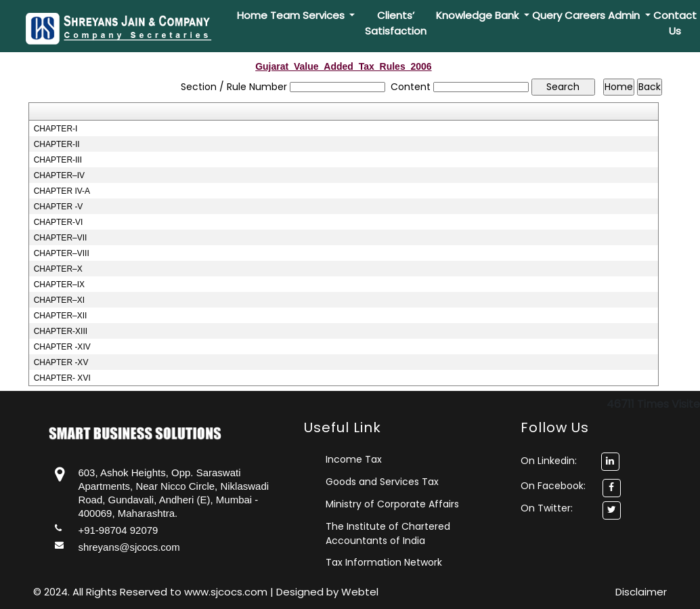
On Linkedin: (570, 461)
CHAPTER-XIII (61, 331)
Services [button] (325, 15)
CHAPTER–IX (59, 285)
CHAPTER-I (56, 129)
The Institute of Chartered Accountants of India (388, 533)
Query (547, 15)
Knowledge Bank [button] (479, 15)
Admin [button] (625, 15)
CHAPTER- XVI (62, 378)
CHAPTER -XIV (62, 347)
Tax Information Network (384, 562)
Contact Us (675, 23)
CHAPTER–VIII (62, 253)
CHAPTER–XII (61, 316)
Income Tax (354, 459)
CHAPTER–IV (59, 175)
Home (252, 15)
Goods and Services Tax (382, 482)
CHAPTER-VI (59, 222)
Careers (585, 15)
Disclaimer (641, 592)
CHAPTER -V (59, 207)
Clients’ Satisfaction (396, 23)
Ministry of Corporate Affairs (392, 504)
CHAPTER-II (57, 144)
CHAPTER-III (58, 160)
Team (285, 15)
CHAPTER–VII (61, 238)
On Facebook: (553, 486)
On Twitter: (547, 508)
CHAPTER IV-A (62, 191)
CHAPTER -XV (61, 362)
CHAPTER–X (58, 269)
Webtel (360, 592)
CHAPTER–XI (59, 300)
